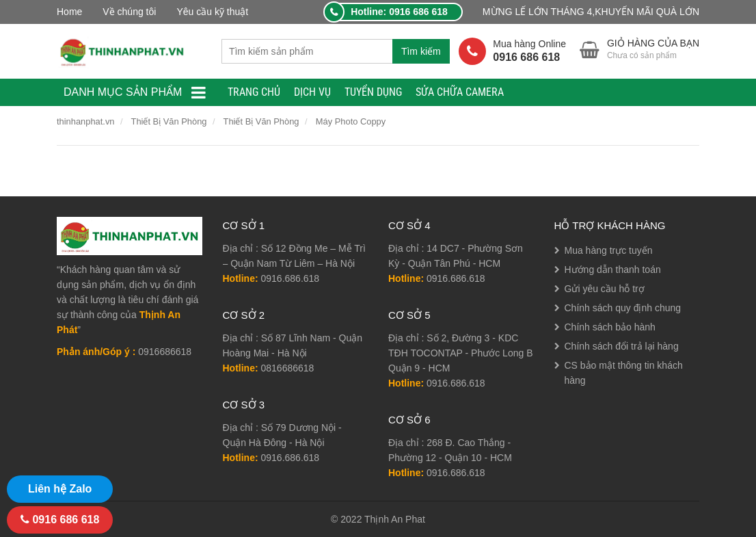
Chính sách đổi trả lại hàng (622, 346)
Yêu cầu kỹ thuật (212, 12)
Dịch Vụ (312, 92)
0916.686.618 (291, 278)
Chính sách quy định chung (623, 308)
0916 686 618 (60, 520)
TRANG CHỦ (254, 92)
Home (69, 12)
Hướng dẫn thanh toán (613, 270)
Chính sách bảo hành (610, 327)
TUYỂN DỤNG (373, 92)
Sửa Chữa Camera (460, 92)
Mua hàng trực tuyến (609, 250)
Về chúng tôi (129, 12)
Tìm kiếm (421, 51)
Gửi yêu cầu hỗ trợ (605, 289)
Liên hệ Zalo (60, 489)
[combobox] (307, 51)
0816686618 (288, 368)
